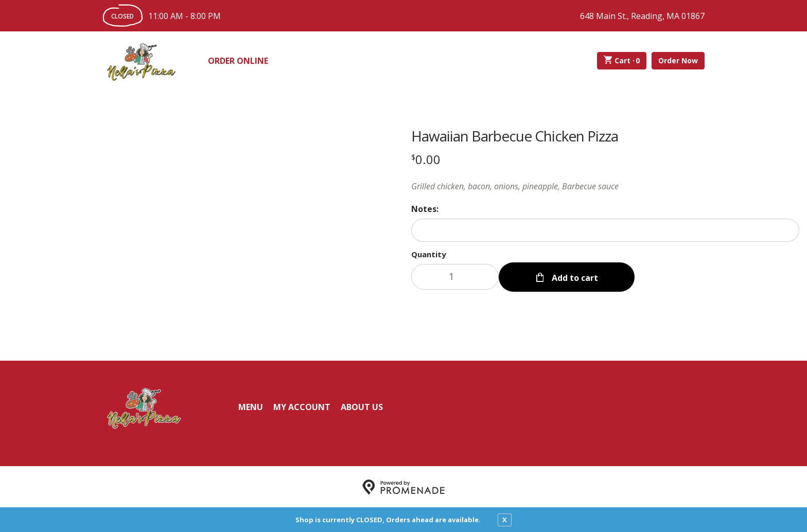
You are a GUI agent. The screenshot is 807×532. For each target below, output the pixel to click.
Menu (251, 406)
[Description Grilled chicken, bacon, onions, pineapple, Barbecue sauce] (605, 186)
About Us (362, 406)
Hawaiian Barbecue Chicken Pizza (515, 136)
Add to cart (574, 277)
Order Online (238, 61)
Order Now (678, 60)
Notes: (425, 209)
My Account (302, 406)
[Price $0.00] (426, 159)
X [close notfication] (505, 520)
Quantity (429, 254)
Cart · (622, 61)
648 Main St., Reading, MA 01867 (642, 16)
